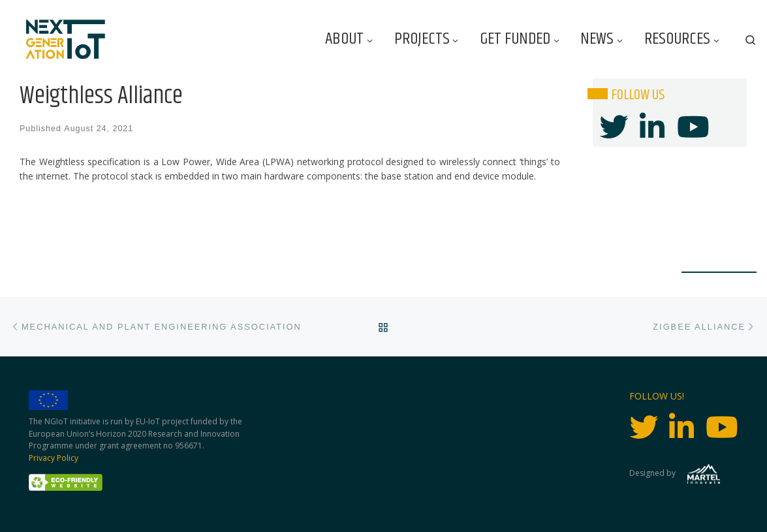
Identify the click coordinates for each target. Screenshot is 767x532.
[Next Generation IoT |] (66, 39)
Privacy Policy (54, 458)
